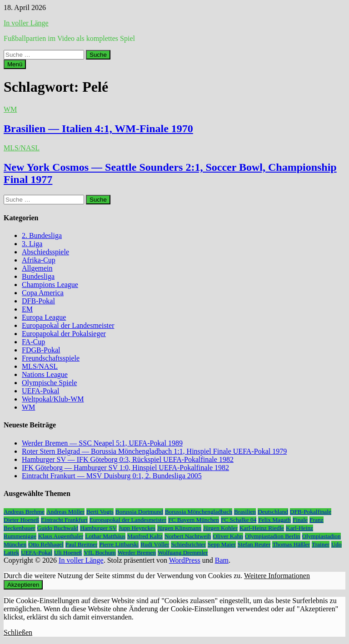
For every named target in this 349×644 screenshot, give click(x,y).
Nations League (45, 374)
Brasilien (245, 512)
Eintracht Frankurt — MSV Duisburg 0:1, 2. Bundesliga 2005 (112, 476)
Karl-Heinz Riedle (262, 528)
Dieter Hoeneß (21, 520)
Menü (15, 64)
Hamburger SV (98, 528)
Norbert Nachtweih (188, 536)
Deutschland (273, 512)
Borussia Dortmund (139, 512)
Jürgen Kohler (220, 528)
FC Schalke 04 (239, 520)
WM (10, 109)
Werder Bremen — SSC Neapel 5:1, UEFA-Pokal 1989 (102, 443)
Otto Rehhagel (46, 544)
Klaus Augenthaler (61, 536)
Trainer (321, 544)
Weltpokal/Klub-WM (53, 399)
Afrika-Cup (39, 260)
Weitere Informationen (277, 576)
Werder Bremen (137, 552)
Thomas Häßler (291, 544)
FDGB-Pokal (41, 350)
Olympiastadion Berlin (273, 536)
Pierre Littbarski (119, 544)
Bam (222, 560)
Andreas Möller (65, 512)
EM (27, 309)
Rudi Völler (155, 544)
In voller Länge (26, 23)
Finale (300, 520)
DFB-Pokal (38, 301)
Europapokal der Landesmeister (68, 325)
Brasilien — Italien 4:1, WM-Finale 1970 (98, 129)
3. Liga (32, 244)
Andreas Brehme (24, 512)
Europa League (44, 317)
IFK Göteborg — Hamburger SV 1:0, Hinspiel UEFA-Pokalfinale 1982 (125, 468)
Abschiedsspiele (45, 252)
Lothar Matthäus (105, 536)
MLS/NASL (22, 148)
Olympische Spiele (49, 383)
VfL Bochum (100, 552)
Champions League (50, 285)
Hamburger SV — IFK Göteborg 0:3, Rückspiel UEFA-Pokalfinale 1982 (128, 459)
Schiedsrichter (188, 544)
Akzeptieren (23, 585)
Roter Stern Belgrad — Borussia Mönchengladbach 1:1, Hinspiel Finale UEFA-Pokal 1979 (154, 451)
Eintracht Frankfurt (64, 520)
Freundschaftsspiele (51, 358)
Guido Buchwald (58, 528)
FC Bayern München (194, 520)
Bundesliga (38, 276)
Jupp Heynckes (137, 528)
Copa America (43, 293)
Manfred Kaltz (145, 536)
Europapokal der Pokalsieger (64, 334)
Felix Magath (274, 520)
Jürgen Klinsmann (179, 528)
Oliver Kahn (228, 536)
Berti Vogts (100, 512)
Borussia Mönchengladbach (199, 512)
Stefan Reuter (254, 544)
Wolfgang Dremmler (183, 552)
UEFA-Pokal (40, 391)
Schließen (18, 632)
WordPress (185, 560)
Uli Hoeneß (68, 552)
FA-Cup (33, 342)
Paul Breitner (82, 544)
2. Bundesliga (42, 235)
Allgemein (37, 268)
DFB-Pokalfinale (311, 512)
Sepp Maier (222, 544)
